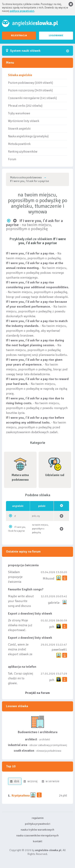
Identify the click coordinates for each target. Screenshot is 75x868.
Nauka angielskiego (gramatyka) (28, 136)
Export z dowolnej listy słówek (30, 614)
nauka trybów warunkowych (37, 830)
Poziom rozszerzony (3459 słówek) (30, 90)
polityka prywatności (38, 824)
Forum (12, 159)
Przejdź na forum (37, 693)
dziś (15, 781)
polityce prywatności (22, 11)
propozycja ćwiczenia (23, 565)
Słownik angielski (19, 129)
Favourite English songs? (26, 589)
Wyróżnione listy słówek (24, 121)
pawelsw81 (59, 650)
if (15, 516)
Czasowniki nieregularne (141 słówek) (32, 98)
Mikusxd (48, 579)
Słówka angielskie (20, 75)
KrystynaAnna (21, 796)
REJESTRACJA (19, 36)
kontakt (38, 841)
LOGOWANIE (56, 36)
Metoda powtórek (19, 144)
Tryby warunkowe (19, 113)
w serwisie (51, 781)
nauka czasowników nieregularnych (37, 835)
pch (52, 627)
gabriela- (54, 603)
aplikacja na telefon (22, 667)
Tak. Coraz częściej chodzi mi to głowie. (20, 678)
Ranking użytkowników (23, 152)
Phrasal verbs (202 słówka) (25, 106)
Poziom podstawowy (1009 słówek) (30, 83)
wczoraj (30, 781)
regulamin (38, 818)
